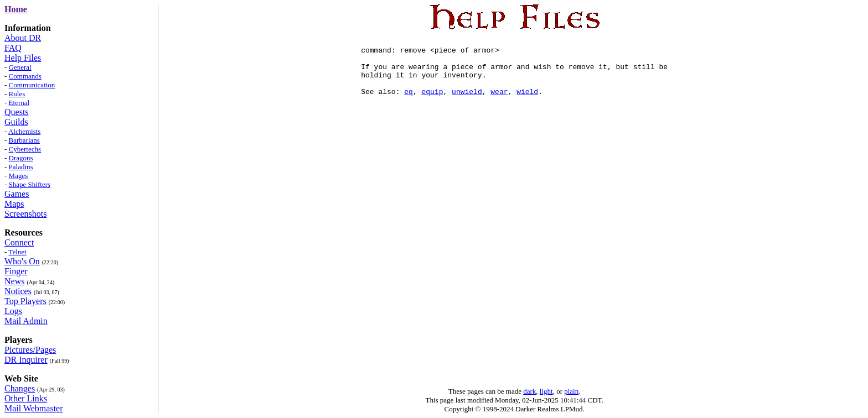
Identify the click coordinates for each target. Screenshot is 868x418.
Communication (32, 85)
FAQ (13, 48)
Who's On (22, 261)
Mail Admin (26, 321)
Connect (19, 242)
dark (529, 391)
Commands (25, 76)
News (14, 281)
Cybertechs (25, 149)
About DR (23, 38)
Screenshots (25, 214)
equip (433, 103)
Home (16, 9)
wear (499, 103)
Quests (17, 112)
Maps (14, 204)
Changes (20, 388)
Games (17, 194)
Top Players (25, 301)
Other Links (26, 398)
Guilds (16, 122)
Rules (17, 94)
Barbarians (24, 140)
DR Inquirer (26, 360)
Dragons (21, 158)
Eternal (19, 103)
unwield (467, 103)
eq (409, 103)
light (546, 391)
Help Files (23, 58)
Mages (19, 176)
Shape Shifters (30, 184)
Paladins (21, 167)
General (20, 67)
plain (571, 391)
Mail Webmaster (34, 408)
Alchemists (25, 131)
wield (527, 103)
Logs (13, 311)
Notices (18, 291)
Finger (16, 271)
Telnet (17, 252)
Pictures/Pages (30, 350)
